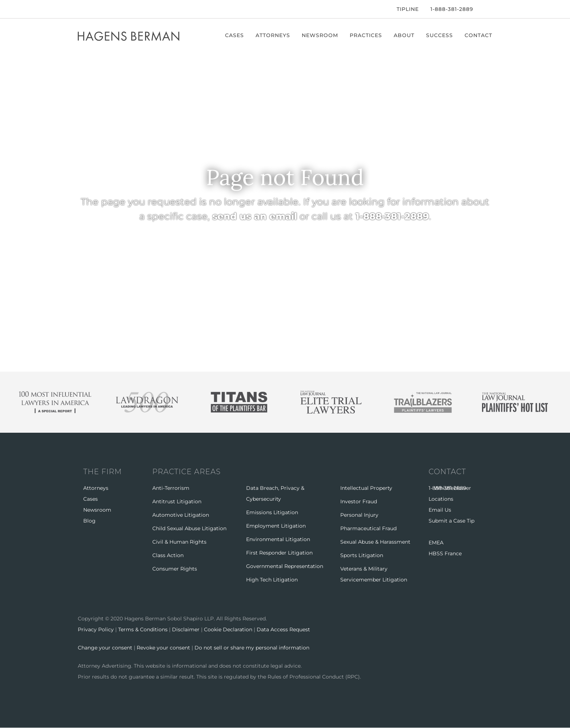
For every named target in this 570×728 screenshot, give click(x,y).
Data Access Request (283, 629)
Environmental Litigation (278, 539)
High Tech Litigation (272, 580)
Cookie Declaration (228, 629)
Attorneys (273, 35)
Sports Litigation (362, 555)
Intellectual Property (366, 488)
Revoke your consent (163, 648)
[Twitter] (89, 9)
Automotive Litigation (181, 515)
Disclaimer (186, 629)
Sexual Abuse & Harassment (375, 542)
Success (439, 35)
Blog (89, 521)
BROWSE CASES (346, 252)
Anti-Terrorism (171, 488)
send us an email (255, 216)
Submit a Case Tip (451, 521)
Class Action (168, 555)
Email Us (440, 510)
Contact (478, 35)
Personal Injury (359, 515)
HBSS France (445, 553)
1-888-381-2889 (452, 9)
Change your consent (105, 648)
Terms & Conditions (143, 629)
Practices (366, 35)
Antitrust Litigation (177, 501)
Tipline (408, 9)
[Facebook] (80, 9)
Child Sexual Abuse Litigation (189, 528)
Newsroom (320, 35)
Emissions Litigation (272, 512)
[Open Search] (489, 10)
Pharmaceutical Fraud (368, 528)
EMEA (436, 543)
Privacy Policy (96, 629)
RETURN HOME (212, 252)
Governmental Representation (285, 566)
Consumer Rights (175, 569)
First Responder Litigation (279, 553)
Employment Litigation (276, 526)
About (404, 35)
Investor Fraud (359, 501)
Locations (441, 499)
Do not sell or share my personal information (252, 648)
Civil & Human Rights (179, 542)
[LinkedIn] (101, 9)
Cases (234, 35)
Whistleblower (453, 488)
